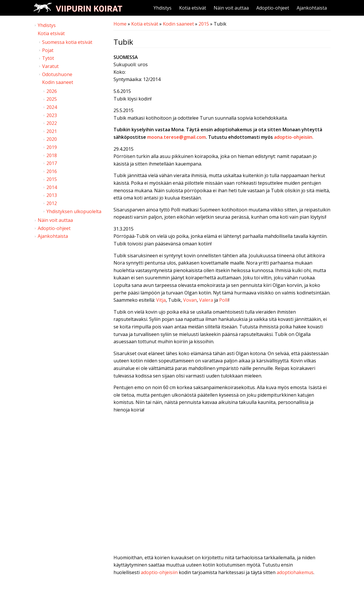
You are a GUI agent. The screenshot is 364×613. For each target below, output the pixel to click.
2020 (52, 139)
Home (120, 24)
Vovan (190, 300)
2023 (52, 115)
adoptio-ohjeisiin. (294, 137)
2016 (52, 171)
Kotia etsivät (193, 8)
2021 (52, 131)
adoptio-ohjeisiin (159, 572)
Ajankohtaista (312, 8)
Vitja (161, 300)
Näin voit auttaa (231, 8)
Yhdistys (163, 8)
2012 (52, 203)
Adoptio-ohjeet (273, 8)
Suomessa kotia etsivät (67, 42)
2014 (52, 187)
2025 (52, 99)
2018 (52, 155)
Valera (206, 300)
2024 (52, 107)
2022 (52, 123)
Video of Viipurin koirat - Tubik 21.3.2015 (222, 479)
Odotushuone (57, 74)
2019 (52, 147)
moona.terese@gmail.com (176, 137)
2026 (52, 91)
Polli (224, 300)
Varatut (50, 66)
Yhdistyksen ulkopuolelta (74, 211)
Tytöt (48, 58)
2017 (52, 163)
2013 (52, 195)
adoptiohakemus (295, 572)
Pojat (48, 50)
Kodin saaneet (178, 24)
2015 (204, 24)
